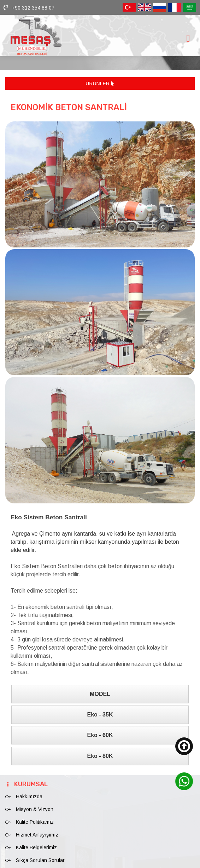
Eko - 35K (100, 710)
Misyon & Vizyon (35, 805)
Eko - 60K (100, 731)
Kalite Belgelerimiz (36, 843)
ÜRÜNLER (100, 84)
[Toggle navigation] (188, 38)
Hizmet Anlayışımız (37, 830)
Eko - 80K (100, 752)
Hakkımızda (29, 792)
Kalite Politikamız (35, 818)
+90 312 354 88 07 (33, 8)
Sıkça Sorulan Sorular (40, 856)
